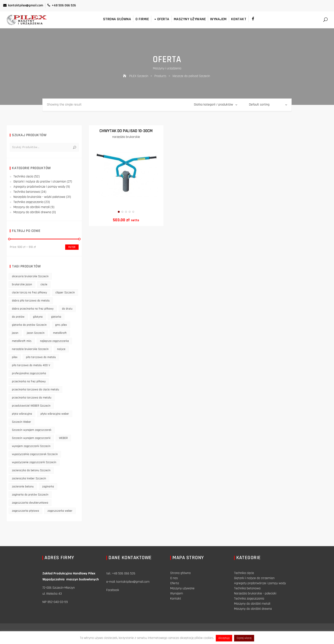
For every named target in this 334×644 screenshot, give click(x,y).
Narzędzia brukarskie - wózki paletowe (39, 197)
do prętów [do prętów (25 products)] (18, 317)
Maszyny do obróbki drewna (32, 212)
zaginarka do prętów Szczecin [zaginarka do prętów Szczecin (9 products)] (30, 495)
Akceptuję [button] (224, 638)
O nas (174, 578)
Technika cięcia (23, 176)
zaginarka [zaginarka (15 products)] (48, 487)
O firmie (142, 19)
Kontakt (239, 19)
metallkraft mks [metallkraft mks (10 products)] (22, 341)
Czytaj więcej (244, 638)
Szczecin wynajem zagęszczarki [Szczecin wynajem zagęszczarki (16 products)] (31, 438)
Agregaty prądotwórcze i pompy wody (39, 187)
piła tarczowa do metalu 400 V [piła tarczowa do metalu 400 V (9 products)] (31, 365)
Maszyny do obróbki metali (32, 207)
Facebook (113, 590)
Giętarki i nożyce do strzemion (254, 578)
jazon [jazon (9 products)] (15, 333)
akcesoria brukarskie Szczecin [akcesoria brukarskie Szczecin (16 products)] (30, 276)
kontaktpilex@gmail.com (23, 5)
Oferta (161, 19)
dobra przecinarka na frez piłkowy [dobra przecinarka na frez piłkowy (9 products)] (33, 309)
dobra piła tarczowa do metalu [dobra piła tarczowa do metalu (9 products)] (31, 301)
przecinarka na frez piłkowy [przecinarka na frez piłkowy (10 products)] (29, 381)
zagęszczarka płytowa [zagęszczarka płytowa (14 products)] (25, 511)
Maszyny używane (190, 19)
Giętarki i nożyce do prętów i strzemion (40, 182)
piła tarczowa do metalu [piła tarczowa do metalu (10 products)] (41, 357)
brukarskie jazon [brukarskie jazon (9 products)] (22, 284)
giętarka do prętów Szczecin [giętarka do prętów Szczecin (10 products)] (29, 325)
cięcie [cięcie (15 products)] (44, 284)
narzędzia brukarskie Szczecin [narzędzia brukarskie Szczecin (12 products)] (30, 349)
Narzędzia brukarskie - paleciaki (255, 593)
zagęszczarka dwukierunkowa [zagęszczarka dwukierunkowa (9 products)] (30, 503)
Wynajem (218, 19)
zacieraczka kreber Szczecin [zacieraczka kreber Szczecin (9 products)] (29, 478)
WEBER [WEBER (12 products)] (63, 438)
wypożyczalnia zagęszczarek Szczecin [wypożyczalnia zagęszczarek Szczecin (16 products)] (35, 454)
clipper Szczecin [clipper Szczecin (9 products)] (65, 293)
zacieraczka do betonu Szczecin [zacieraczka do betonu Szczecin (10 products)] (31, 470)
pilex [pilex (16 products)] (15, 357)
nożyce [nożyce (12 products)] (61, 349)
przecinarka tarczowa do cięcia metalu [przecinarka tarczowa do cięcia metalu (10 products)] (35, 390)
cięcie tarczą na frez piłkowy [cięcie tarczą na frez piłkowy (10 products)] (29, 293)
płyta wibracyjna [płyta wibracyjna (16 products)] (22, 414)
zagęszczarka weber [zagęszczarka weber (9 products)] (60, 511)
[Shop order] (268, 105)
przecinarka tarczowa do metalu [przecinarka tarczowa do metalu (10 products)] (32, 398)
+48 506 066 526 (62, 5)
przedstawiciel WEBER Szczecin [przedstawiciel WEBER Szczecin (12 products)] (31, 406)
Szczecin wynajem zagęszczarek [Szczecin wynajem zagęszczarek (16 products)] (32, 430)
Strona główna (117, 19)
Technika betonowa (27, 192)
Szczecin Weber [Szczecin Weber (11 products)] (22, 422)
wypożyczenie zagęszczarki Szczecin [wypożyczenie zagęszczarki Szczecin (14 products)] (34, 462)
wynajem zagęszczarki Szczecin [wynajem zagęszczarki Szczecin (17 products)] (31, 446)
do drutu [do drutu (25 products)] (67, 309)
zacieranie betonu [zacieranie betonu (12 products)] (23, 487)
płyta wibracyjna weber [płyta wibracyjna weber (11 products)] (55, 414)
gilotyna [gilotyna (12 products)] (38, 317)
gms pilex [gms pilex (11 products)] (61, 325)
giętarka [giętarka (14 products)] (56, 317)
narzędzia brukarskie (126, 137)
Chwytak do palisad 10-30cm (126, 131)
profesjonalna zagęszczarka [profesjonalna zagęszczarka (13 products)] (29, 373)
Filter (72, 247)
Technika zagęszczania (28, 202)
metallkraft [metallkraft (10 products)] (60, 333)
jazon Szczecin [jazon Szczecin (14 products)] (36, 333)
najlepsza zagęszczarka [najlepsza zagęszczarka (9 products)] (54, 341)
